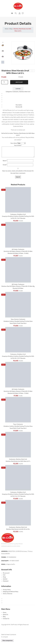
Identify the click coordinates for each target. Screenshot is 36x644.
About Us (6, 617)
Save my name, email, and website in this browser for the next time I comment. (18, 174)
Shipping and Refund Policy (11, 594)
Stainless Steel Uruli (25, 92)
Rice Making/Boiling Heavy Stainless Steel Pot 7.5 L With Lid (33, 71)
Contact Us (6, 621)
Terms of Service (8, 596)
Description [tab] (19, 105)
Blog (4, 619)
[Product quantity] (5, 82)
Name (5, 163)
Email (5, 167)
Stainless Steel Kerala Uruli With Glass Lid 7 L (18, 463)
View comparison (8, 643)
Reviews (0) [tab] (19, 107)
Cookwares (15, 92)
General (16, 321)
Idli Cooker (15, 251)
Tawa (12, 321)
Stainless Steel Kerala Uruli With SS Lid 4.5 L (30, 71)
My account (20, 13)
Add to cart (19, 82)
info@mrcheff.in (11, 566)
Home (6, 29)
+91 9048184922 (11, 559)
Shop (11, 29)
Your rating (14, 143)
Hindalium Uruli (21, 216)
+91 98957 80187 (14, 563)
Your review (18, 145)
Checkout (6, 583)
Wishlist (23, 13)
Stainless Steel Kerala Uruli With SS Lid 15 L (18, 531)
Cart (4, 577)
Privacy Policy (7, 592)
